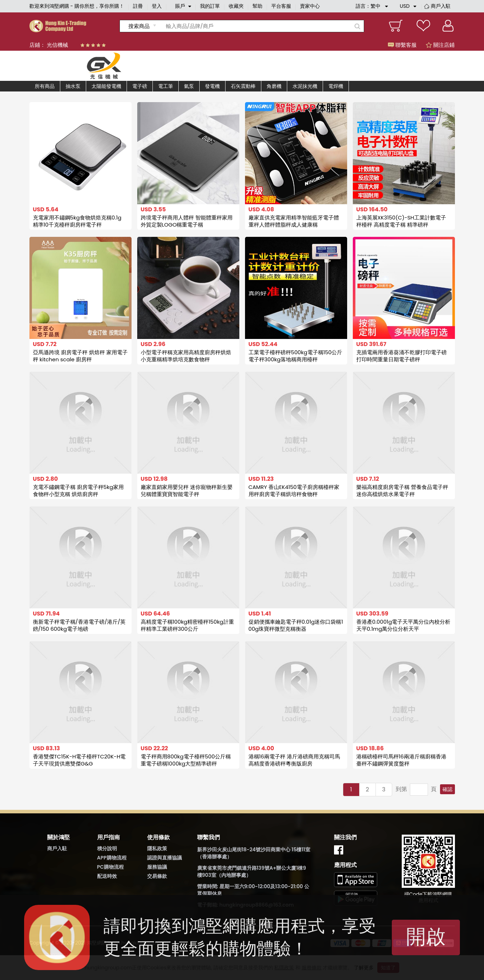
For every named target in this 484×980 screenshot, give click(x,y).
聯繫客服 (402, 45)
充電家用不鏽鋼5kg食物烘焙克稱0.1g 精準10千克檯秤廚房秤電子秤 (77, 221)
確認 (447, 789)
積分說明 (107, 848)
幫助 (257, 6)
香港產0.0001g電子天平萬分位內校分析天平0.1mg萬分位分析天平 (404, 625)
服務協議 (157, 867)
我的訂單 (210, 6)
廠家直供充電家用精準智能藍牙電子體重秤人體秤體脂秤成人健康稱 (294, 221)
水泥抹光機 (305, 86)
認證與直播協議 (165, 858)
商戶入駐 (441, 6)
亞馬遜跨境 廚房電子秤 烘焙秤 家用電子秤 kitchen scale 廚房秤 (80, 356)
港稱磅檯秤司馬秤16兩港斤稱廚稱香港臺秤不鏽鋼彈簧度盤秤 (401, 760)
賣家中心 (310, 6)
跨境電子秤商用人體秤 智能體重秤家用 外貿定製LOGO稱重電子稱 (187, 221)
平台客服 (281, 6)
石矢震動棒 (243, 86)
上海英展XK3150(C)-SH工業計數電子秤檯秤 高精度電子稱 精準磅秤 (401, 221)
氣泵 (189, 86)
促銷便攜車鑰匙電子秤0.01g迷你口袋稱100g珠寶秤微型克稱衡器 (296, 625)
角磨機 (274, 86)
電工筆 (166, 86)
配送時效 (107, 876)
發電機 (212, 86)
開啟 (426, 937)
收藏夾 (236, 6)
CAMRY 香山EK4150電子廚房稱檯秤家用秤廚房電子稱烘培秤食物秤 (294, 491)
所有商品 (45, 86)
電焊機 (336, 86)
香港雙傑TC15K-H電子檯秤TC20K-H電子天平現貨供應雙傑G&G (79, 760)
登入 (157, 6)
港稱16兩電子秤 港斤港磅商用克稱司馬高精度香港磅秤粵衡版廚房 (294, 760)
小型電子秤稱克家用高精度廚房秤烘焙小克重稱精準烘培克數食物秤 (186, 356)
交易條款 (157, 876)
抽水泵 (73, 86)
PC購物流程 (110, 867)
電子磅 (140, 86)
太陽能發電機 (106, 86)
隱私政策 (157, 848)
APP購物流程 (112, 858)
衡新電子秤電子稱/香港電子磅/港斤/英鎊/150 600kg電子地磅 (79, 625)
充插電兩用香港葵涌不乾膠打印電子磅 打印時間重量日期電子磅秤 (402, 356)
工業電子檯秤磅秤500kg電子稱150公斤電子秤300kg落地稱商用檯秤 (296, 356)
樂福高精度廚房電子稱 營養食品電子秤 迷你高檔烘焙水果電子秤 (402, 491)
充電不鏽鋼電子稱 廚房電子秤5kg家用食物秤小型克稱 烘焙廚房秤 (78, 491)
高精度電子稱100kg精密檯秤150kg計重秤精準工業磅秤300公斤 (187, 625)
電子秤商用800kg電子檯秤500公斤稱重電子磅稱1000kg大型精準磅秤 (186, 760)
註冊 (138, 6)
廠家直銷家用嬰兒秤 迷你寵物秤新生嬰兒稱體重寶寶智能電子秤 (187, 491)
